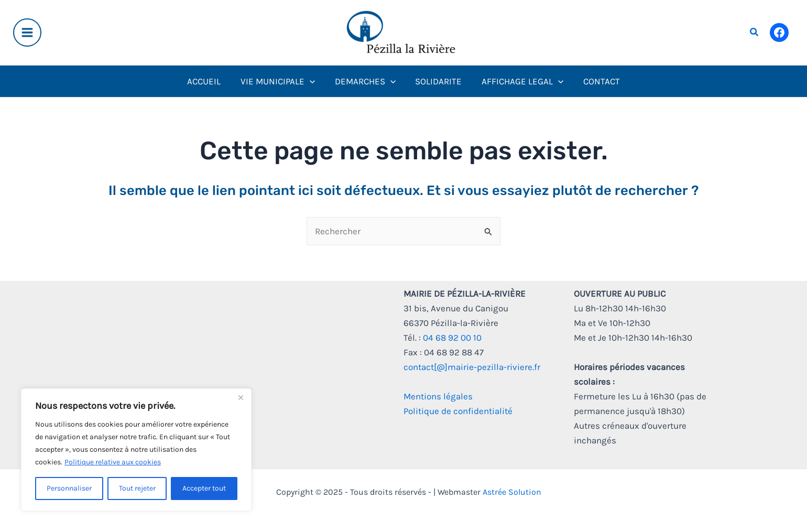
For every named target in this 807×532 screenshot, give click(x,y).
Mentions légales (438, 396)
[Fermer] (241, 397)
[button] (755, 32)
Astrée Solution (512, 492)
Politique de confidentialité (458, 411)
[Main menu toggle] (27, 32)
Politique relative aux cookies (113, 462)
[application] (312, 81)
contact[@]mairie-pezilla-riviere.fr (472, 367)
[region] (136, 450)
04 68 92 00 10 (452, 338)
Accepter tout (204, 488)
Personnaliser (69, 488)
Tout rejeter (137, 488)
